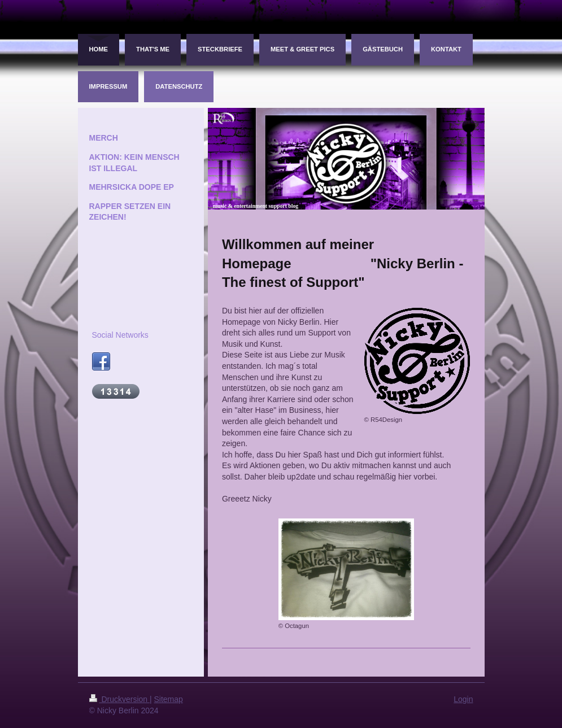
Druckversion (119, 699)
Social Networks (120, 335)
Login (463, 699)
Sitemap (169, 699)
